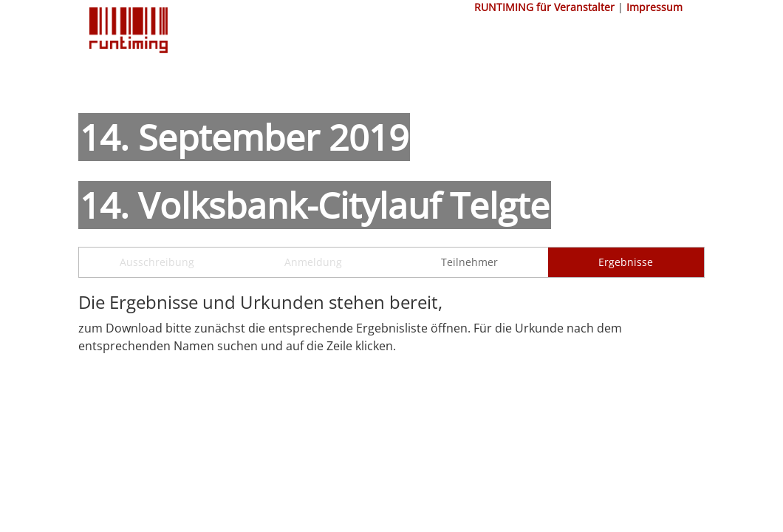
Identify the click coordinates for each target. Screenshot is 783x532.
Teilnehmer (469, 262)
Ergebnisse (626, 262)
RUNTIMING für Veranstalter (544, 7)
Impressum (654, 7)
